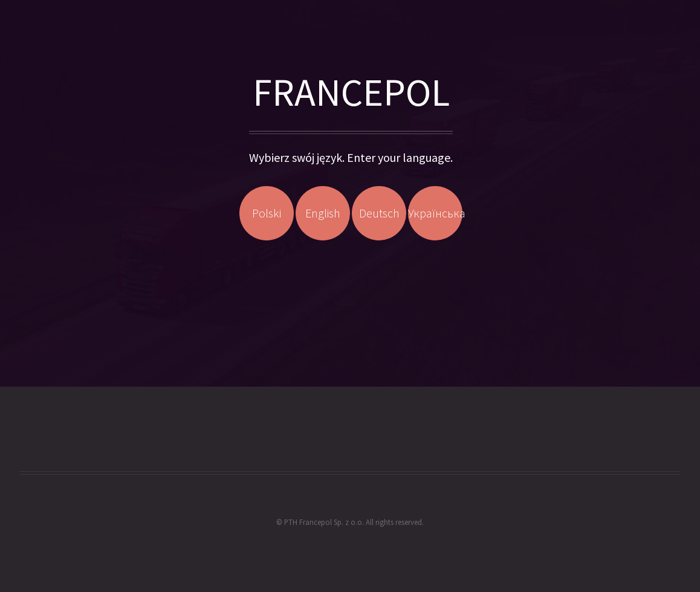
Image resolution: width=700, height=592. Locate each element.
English (323, 213)
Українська (435, 213)
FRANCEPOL (351, 92)
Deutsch (379, 213)
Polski (267, 213)
